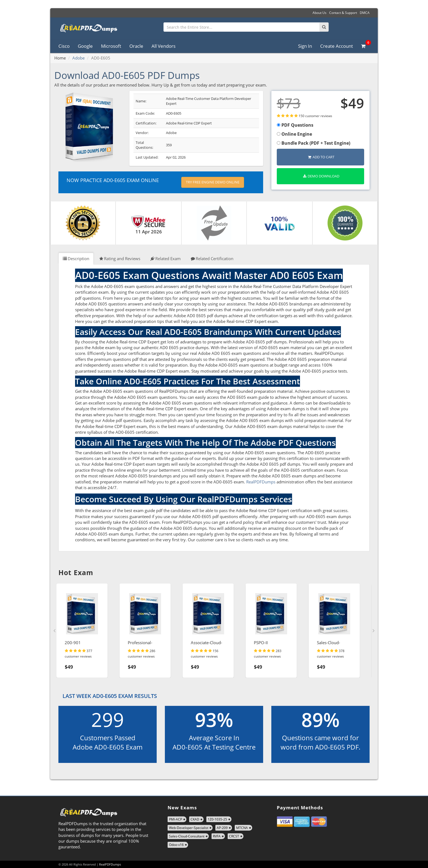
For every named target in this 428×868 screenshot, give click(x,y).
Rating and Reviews (120, 258)
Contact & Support (343, 13)
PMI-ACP (176, 819)
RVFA (217, 836)
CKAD (195, 819)
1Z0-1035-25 (217, 819)
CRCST (234, 836)
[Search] (324, 27)
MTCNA (242, 828)
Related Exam (166, 258)
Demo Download (321, 176)
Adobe (78, 58)
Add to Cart (321, 157)
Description (76, 258)
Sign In (305, 46)
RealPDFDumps (261, 482)
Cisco (64, 46)
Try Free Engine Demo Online (213, 182)
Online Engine (294, 134)
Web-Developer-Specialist (189, 828)
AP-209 (222, 828)
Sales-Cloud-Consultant (187, 836)
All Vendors (164, 46)
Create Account (337, 46)
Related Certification (212, 258)
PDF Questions (295, 125)
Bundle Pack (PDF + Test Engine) (313, 143)
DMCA (365, 13)
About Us (319, 13)
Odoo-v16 (176, 845)
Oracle (136, 46)
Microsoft (111, 46)
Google (85, 46)
